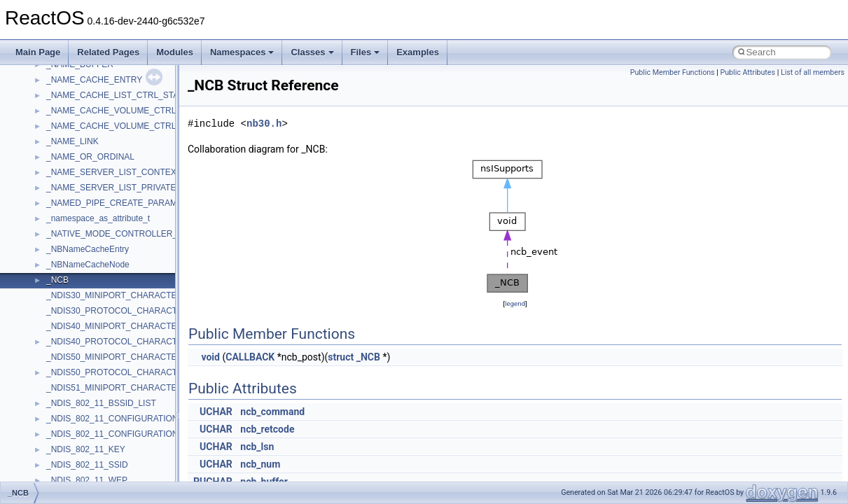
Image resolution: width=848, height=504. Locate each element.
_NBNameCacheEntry (88, 249)
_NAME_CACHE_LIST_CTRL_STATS (118, 95)
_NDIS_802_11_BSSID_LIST (101, 403)
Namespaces (242, 52)
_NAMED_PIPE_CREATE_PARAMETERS (126, 203)
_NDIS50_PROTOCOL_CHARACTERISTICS (131, 372)
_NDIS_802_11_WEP (87, 480)
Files (366, 52)
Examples (418, 52)
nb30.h (264, 124)
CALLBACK (250, 357)
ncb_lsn (257, 447)
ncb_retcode (267, 429)
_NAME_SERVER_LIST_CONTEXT (114, 172)
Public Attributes (748, 72)
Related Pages (108, 52)
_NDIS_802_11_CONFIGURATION (112, 419)
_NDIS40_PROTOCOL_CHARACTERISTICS (131, 342)
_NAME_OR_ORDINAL (90, 157)
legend (515, 303)
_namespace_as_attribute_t (98, 218)
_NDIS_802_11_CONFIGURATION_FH (120, 434)
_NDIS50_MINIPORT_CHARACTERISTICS (128, 357)
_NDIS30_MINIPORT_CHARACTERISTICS (128, 295)
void (210, 357)
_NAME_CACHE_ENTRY (94, 80)
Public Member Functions (673, 72)
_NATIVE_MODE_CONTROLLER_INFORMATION (141, 234)
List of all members (813, 72)
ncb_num (260, 464)
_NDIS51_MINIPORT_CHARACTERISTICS (128, 388)
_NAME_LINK (72, 141)
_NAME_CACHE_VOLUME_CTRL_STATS (126, 126)
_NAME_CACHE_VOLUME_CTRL (111, 111)
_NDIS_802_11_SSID (87, 465)
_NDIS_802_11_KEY (86, 449)
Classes (312, 52)
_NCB (57, 280)
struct (341, 357)
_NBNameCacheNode (88, 265)
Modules (175, 52)
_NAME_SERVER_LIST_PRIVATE (111, 188)
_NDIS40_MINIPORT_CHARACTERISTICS (128, 326)
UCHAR (216, 412)
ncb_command (272, 412)
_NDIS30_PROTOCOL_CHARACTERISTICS (131, 311)
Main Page (38, 52)
